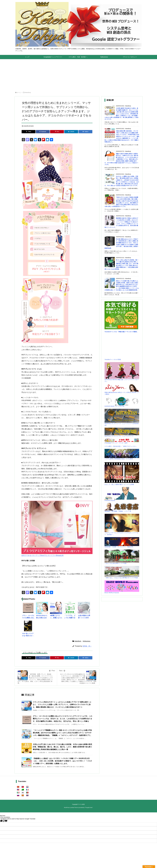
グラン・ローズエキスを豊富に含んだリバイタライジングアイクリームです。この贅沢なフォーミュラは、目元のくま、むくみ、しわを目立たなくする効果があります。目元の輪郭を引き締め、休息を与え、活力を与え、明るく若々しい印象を (62, 719)
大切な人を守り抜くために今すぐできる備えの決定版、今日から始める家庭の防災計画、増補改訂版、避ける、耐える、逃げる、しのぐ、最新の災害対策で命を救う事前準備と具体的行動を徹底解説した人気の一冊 (62, 747)
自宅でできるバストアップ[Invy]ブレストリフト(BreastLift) (42, 555)
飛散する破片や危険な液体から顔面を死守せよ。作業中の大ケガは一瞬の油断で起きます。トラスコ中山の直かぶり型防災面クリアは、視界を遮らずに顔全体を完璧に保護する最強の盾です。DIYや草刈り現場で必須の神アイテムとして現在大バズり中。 (121, 159)
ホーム (19, 92)
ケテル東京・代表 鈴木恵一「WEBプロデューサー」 (121, 446)
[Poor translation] (5, 821)
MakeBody (28, 92)
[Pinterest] (57, 132)
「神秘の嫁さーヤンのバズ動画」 (128, 332)
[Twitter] (29, 132)
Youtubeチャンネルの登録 (113, 359)
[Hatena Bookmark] (85, 132)
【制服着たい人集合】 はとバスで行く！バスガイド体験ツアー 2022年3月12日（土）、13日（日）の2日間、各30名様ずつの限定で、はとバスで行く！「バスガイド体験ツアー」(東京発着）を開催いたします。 (62, 761)
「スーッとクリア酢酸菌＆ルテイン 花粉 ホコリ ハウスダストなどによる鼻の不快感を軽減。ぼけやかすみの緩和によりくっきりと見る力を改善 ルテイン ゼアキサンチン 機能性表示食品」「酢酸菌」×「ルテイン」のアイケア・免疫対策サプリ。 (62, 733)
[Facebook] (43, 132)
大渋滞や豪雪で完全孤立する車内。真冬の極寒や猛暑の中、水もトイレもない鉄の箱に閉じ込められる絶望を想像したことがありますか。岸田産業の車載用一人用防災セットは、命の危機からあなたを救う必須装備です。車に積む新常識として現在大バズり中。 (121, 114)
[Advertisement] (78, 74)
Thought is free (89, 807)
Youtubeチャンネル (111, 332)
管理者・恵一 (87, 646)
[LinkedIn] (71, 132)
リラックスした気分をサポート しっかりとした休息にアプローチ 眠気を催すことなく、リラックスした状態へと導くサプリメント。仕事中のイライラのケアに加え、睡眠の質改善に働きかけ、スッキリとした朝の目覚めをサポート (62, 705)
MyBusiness (87, 641)
